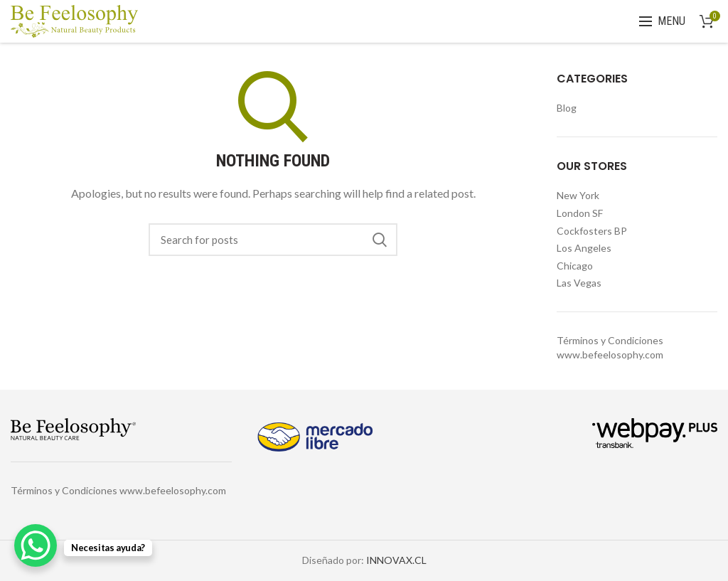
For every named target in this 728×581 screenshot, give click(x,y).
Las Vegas (579, 283)
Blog (567, 108)
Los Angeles (584, 248)
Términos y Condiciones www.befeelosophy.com (118, 490)
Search (380, 240)
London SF (580, 213)
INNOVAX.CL (396, 560)
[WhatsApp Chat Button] (36, 545)
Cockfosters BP (592, 231)
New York (578, 195)
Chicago (575, 266)
